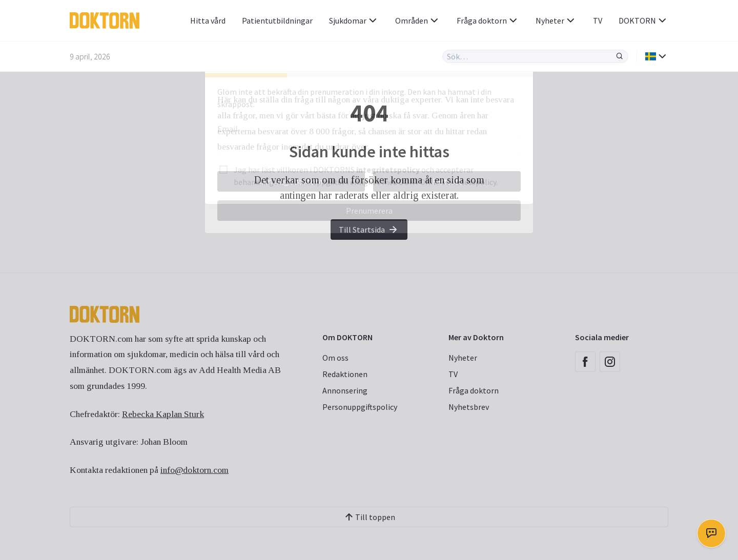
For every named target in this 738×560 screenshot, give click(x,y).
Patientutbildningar (277, 20)
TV (598, 20)
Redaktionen (345, 374)
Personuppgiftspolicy (360, 407)
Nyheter (556, 20)
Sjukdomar (354, 20)
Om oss (335, 358)
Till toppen (369, 517)
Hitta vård (208, 20)
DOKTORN (643, 20)
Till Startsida (369, 230)
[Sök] (620, 56)
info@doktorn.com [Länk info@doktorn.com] (194, 470)
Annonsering (345, 390)
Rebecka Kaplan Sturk (163, 414)
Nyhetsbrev (469, 407)
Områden (418, 20)
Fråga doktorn (488, 20)
